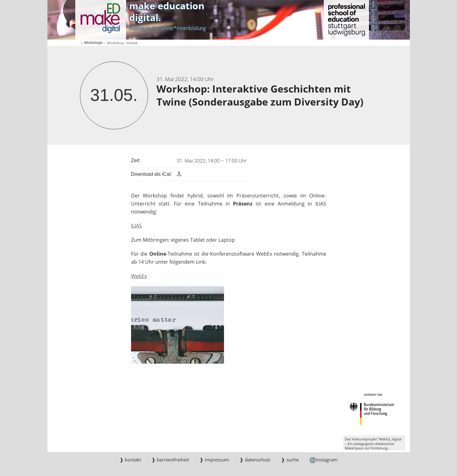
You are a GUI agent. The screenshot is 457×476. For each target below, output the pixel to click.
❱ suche (290, 460)
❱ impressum (214, 460)
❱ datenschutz (255, 460)
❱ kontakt (130, 460)
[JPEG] (178, 325)
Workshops (94, 43)
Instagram (323, 460)
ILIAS (136, 226)
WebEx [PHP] (139, 276)
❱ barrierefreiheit (170, 460)
